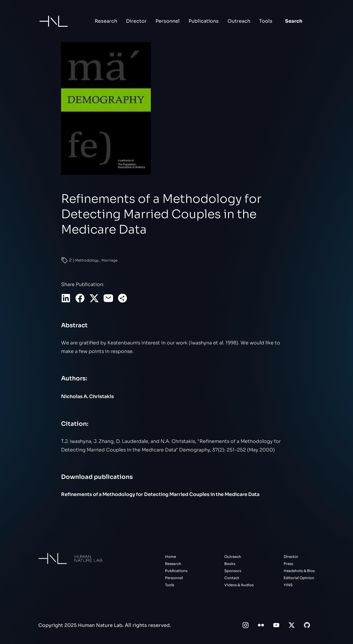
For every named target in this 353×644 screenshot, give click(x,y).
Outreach (239, 21)
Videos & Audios (239, 585)
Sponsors (233, 571)
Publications (204, 21)
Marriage (110, 260)
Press (288, 564)
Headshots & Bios (299, 571)
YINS (288, 585)
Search (294, 21)
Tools (266, 21)
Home (170, 557)
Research (106, 21)
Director (136, 21)
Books (230, 564)
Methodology (87, 260)
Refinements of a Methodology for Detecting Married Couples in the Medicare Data (160, 494)
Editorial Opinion (299, 578)
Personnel (168, 21)
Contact (232, 578)
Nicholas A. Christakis (88, 396)
